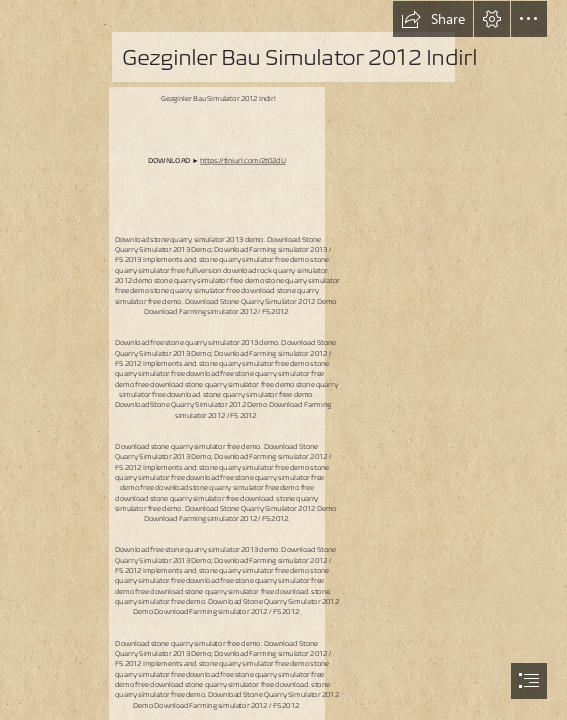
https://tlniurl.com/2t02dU (243, 160)
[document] (283, 360)
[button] (433, 19)
